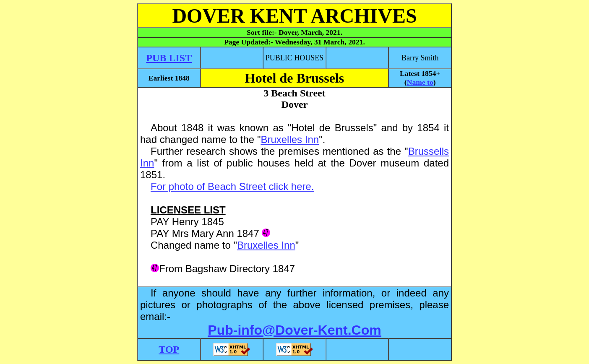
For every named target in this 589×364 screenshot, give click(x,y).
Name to (420, 82)
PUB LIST (169, 58)
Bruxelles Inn (290, 139)
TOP (169, 349)
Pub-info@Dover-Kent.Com (294, 330)
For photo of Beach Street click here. (232, 186)
